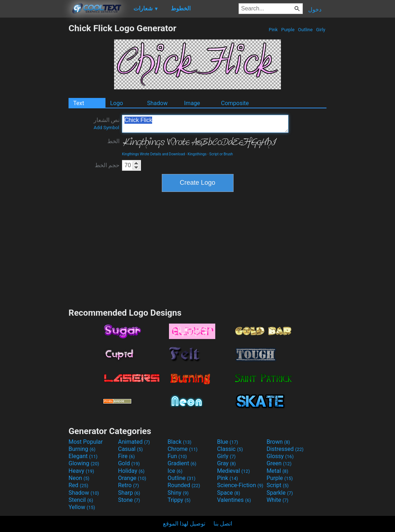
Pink (273, 30)
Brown (278, 442)
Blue (228, 442)
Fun (177, 456)
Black (180, 442)
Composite (235, 103)
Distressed (285, 449)
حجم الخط (107, 165)
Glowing (84, 463)
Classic (230, 449)
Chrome (183, 449)
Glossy (280, 456)
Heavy (81, 471)
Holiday (131, 471)
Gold (129, 463)
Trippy (179, 500)
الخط (113, 141)
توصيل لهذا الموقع (184, 524)
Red (78, 485)
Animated (134, 442)
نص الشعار (107, 123)
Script (278, 485)
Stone (129, 500)
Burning (82, 449)
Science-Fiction (240, 485)
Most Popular (86, 442)
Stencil (81, 500)
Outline (305, 30)
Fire (126, 456)
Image (192, 103)
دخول (315, 10)
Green (279, 463)
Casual (130, 449)
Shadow (157, 103)
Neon (79, 478)
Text (79, 103)
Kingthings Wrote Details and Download (153, 154)
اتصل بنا (223, 524)
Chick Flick (205, 124)
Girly (321, 30)
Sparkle (280, 493)
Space (229, 493)
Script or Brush (221, 154)
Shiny (178, 493)
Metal (278, 471)
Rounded (184, 485)
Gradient (182, 463)
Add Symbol (106, 128)
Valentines (234, 500)
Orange (132, 478)
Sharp (129, 493)
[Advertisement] (34, 131)
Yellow (82, 507)
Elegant (83, 456)
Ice (175, 471)
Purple (288, 30)
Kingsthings (197, 154)
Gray (226, 463)
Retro (128, 485)
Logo (117, 103)
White (278, 500)
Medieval (234, 471)
